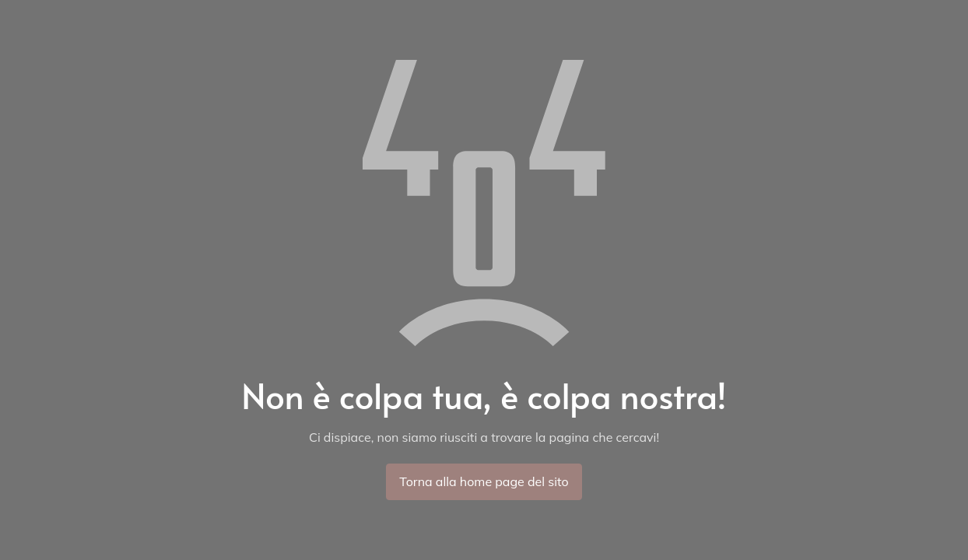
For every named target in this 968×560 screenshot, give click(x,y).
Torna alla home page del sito (484, 481)
